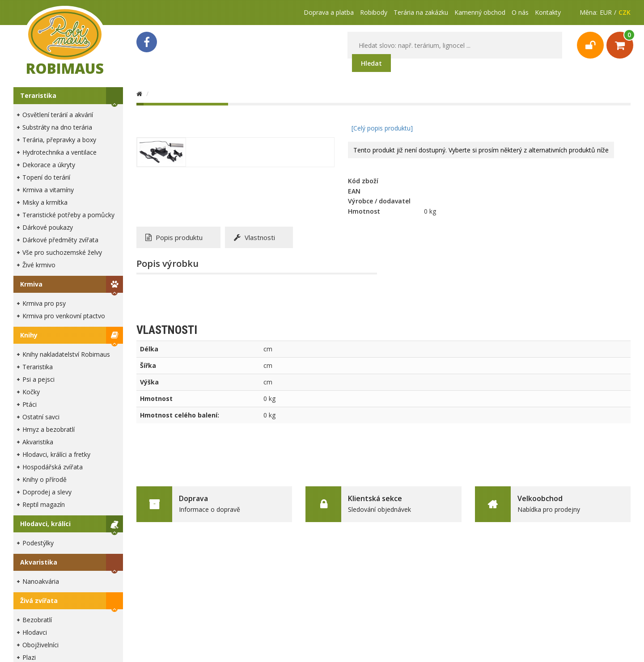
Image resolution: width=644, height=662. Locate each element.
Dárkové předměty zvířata (60, 240)
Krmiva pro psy (44, 303)
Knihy (29, 335)
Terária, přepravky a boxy (59, 140)
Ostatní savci (41, 417)
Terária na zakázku (421, 12)
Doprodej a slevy (47, 492)
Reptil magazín (44, 504)
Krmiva (31, 284)
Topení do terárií (46, 177)
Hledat (371, 63)
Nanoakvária (41, 581)
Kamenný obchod (480, 12)
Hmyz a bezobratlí (49, 429)
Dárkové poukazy (48, 227)
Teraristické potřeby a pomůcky (68, 215)
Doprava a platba (329, 12)
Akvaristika (38, 442)
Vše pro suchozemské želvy (62, 252)
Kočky (31, 392)
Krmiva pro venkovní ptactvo (64, 316)
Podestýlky (38, 543)
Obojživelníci (40, 645)
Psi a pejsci (38, 379)
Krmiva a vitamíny (48, 190)
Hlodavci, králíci (45, 524)
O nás (520, 12)
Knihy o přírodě (44, 479)
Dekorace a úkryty (49, 165)
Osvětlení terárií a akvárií (58, 115)
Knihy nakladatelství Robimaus (66, 354)
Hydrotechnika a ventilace (59, 152)
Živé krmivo (39, 265)
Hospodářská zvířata (53, 467)
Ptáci (30, 404)
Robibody (374, 12)
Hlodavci (35, 632)
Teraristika (38, 95)
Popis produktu (174, 237)
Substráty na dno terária (57, 127)
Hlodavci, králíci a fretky (56, 454)
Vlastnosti (254, 237)
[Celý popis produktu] (382, 128)
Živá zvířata (39, 601)
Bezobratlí (37, 620)
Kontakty (548, 12)
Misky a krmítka (45, 202)
